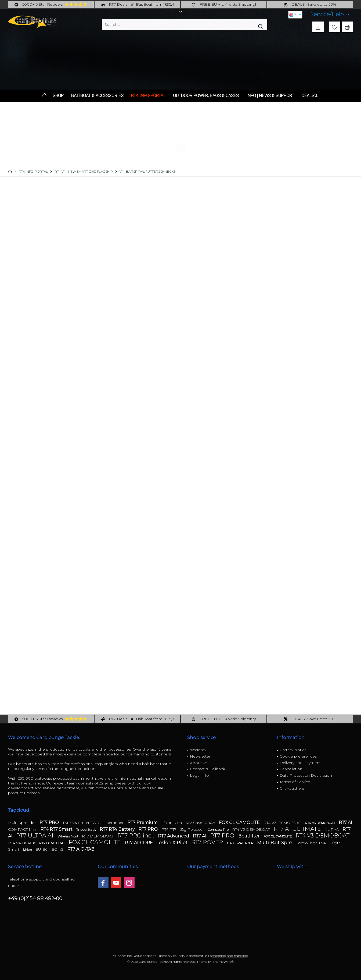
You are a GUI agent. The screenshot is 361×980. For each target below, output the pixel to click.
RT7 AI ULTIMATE (298, 829)
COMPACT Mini (23, 829)
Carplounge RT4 (311, 843)
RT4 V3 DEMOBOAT (283, 823)
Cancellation (291, 769)
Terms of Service (295, 782)
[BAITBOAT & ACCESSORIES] (97, 96)
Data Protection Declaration (306, 775)
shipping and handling (230, 956)
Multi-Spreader (22, 823)
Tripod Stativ (87, 830)
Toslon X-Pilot (173, 843)
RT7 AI (345, 823)
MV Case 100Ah (201, 823)
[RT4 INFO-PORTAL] (148, 96)
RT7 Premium (143, 823)
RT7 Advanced (174, 836)
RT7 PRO (50, 823)
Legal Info (199, 775)
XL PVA (332, 829)
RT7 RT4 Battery (118, 829)
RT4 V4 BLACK (22, 843)
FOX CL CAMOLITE (240, 823)
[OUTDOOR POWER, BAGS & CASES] (206, 96)
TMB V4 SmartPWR (82, 823)
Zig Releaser (193, 829)
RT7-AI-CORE (139, 843)
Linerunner (114, 823)
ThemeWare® (223, 962)
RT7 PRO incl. (136, 835)
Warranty (198, 750)
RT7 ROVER (208, 842)
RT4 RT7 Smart (57, 829)
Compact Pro (219, 830)
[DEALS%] (310, 96)
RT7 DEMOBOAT (98, 836)
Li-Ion (28, 849)
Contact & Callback (207, 769)
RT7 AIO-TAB (81, 849)
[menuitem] (330, 14)
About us (198, 763)
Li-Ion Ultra (172, 823)
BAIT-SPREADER (241, 843)
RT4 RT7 (169, 829)
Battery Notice (293, 750)
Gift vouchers (292, 788)
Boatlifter (250, 836)
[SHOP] (58, 96)
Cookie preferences (298, 756)
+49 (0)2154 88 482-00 (35, 898)
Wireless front (68, 836)
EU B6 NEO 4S (50, 849)
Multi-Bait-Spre (275, 843)
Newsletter (200, 756)
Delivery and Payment (300, 763)
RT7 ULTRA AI (35, 835)
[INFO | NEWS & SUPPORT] (270, 96)
